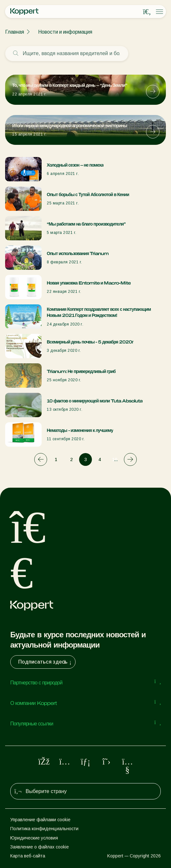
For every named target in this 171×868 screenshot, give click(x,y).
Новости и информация (65, 32)
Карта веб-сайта (28, 856)
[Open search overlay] (147, 12)
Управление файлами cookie (40, 820)
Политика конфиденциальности (44, 829)
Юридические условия (34, 838)
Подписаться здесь (45, 662)
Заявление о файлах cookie (40, 847)
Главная (15, 32)
